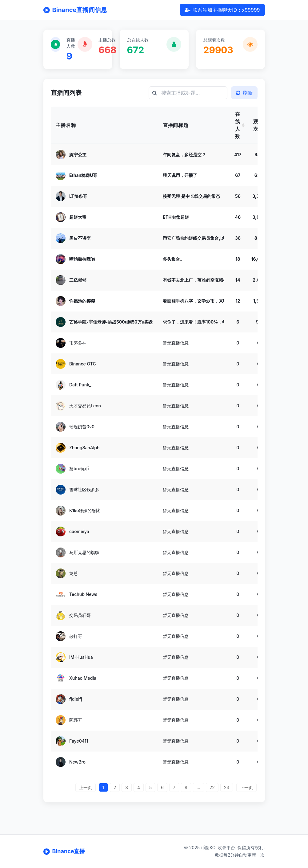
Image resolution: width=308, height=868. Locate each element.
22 (212, 787)
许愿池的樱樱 (82, 301)
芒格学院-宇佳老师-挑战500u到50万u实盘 (111, 322)
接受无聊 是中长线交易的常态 (191, 196)
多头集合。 (174, 259)
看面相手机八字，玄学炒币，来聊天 (197, 301)
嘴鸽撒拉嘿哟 (82, 259)
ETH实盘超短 (176, 217)
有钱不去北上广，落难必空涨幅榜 (195, 280)
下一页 (246, 787)
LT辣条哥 (78, 196)
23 (227, 787)
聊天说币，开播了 (180, 175)
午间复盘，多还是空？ (184, 154)
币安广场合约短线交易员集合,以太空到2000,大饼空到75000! (223, 238)
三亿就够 (78, 280)
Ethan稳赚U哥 (83, 175)
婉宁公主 (78, 154)
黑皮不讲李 (80, 238)
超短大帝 (78, 217)
